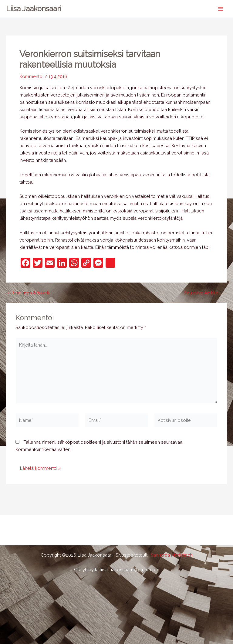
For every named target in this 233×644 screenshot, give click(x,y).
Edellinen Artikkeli (28, 293)
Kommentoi (31, 76)
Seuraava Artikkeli (205, 293)
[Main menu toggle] (221, 9)
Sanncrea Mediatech (172, 555)
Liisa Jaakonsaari (34, 9)
